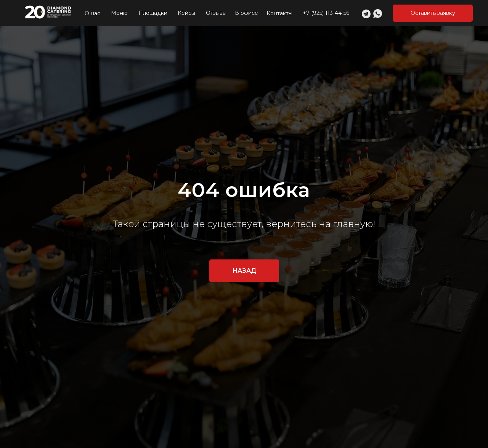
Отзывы (216, 13)
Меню (119, 13)
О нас (92, 13)
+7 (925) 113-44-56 (326, 13)
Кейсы (186, 13)
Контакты (279, 13)
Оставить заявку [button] (433, 13)
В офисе (246, 13)
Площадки (153, 13)
